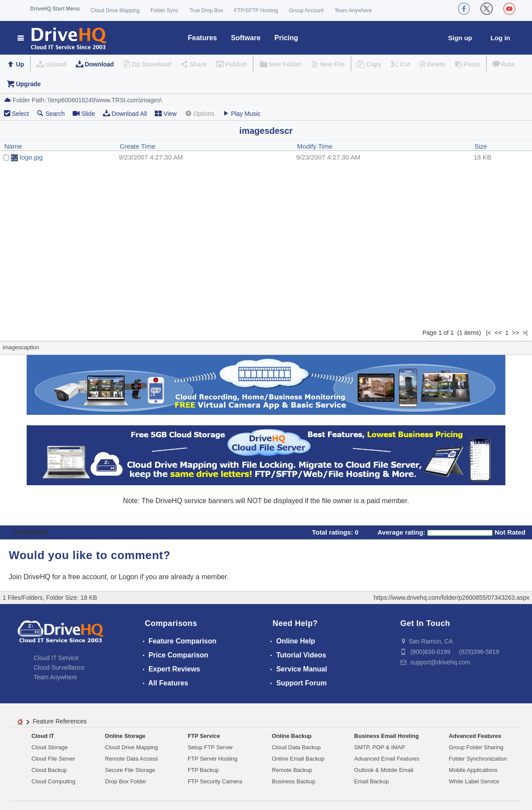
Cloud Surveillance (59, 667)
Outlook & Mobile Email (384, 770)
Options (199, 113)
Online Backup (292, 736)
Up (20, 64)
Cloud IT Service (56, 658)
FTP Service (204, 736)
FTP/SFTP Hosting (256, 10)
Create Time (138, 146)
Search (51, 113)
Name (13, 146)
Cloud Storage (50, 747)
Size (481, 146)
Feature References (60, 721)
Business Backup (294, 781)
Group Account (306, 10)
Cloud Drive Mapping (115, 10)
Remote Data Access (131, 759)
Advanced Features (475, 736)
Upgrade (28, 84)
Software (246, 38)
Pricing (286, 38)
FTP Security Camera (215, 781)
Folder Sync (164, 10)
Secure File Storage (130, 770)
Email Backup (371, 781)
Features (202, 38)
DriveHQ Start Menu (55, 9)
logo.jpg (31, 157)
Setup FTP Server (211, 747)
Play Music (242, 113)
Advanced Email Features (387, 759)
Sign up (460, 38)
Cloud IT (43, 736)
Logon (129, 577)
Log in (500, 38)
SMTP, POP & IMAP (380, 747)
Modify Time (315, 146)
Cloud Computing (53, 781)
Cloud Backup (49, 770)
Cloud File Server (53, 759)
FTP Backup (203, 770)
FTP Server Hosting (213, 759)
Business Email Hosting (387, 736)
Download (99, 64)
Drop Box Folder (126, 781)
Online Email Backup (298, 759)
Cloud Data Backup (296, 747)
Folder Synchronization (478, 759)
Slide (84, 113)
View (166, 113)
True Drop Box (206, 10)
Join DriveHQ (31, 577)
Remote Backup (292, 770)
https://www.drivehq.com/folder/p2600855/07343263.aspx (452, 598)
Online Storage (125, 736)
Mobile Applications (473, 770)
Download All (125, 113)
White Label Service (474, 781)
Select (20, 114)
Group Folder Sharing (476, 747)
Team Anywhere (353, 10)
